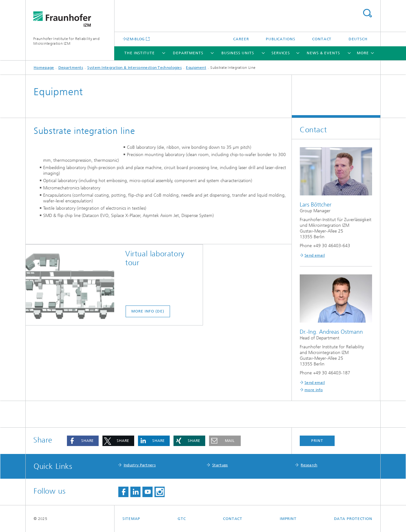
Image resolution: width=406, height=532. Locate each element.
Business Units (238, 53)
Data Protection (353, 519)
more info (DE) (148, 358)
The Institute (140, 53)
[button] (83, 441)
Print (317, 441)
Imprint (288, 519)
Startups (220, 465)
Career (241, 39)
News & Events (323, 53)
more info (314, 390)
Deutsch (358, 39)
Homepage (44, 68)
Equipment (196, 68)
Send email (315, 255)
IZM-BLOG (135, 39)
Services (281, 53)
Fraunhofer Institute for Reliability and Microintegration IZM (66, 41)
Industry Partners (140, 465)
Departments (188, 53)
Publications (281, 39)
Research (309, 465)
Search (367, 13)
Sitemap (131, 519)
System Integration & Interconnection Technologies (134, 68)
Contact (322, 39)
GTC (182, 519)
